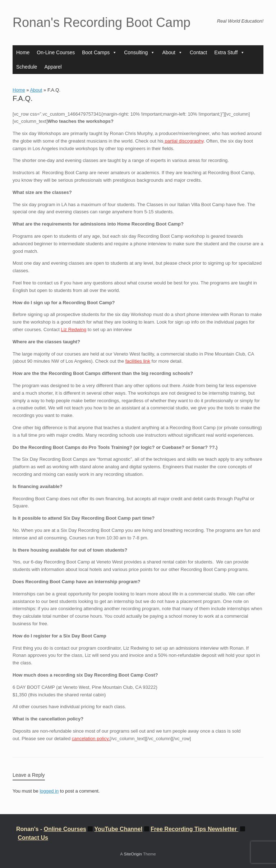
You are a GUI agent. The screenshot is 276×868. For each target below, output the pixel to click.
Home (23, 52)
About (172, 52)
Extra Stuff (229, 52)
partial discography (184, 141)
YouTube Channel (119, 829)
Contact (198, 52)
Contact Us (33, 838)
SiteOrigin (133, 854)
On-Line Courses (56, 52)
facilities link (138, 361)
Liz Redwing (73, 329)
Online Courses (65, 829)
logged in (49, 791)
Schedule (27, 67)
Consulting (139, 52)
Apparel (53, 67)
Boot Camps (99, 52)
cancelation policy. (91, 739)
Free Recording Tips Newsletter (194, 829)
